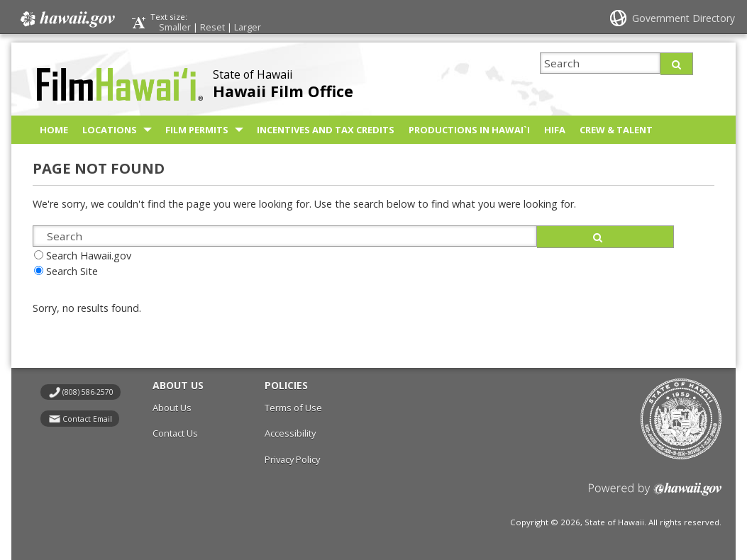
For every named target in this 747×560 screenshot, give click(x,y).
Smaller (175, 27)
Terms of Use (293, 408)
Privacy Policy (292, 459)
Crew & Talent (616, 130)
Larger (248, 27)
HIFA (555, 130)
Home (54, 130)
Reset (212, 27)
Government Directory (684, 18)
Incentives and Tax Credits (326, 130)
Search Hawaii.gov (89, 256)
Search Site (72, 271)
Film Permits (197, 130)
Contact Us (175, 433)
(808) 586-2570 (88, 392)
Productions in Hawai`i (469, 130)
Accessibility (290, 433)
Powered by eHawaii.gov (655, 494)
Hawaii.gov (66, 19)
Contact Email (87, 419)
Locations (110, 130)
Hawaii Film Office (283, 91)
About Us (172, 408)
